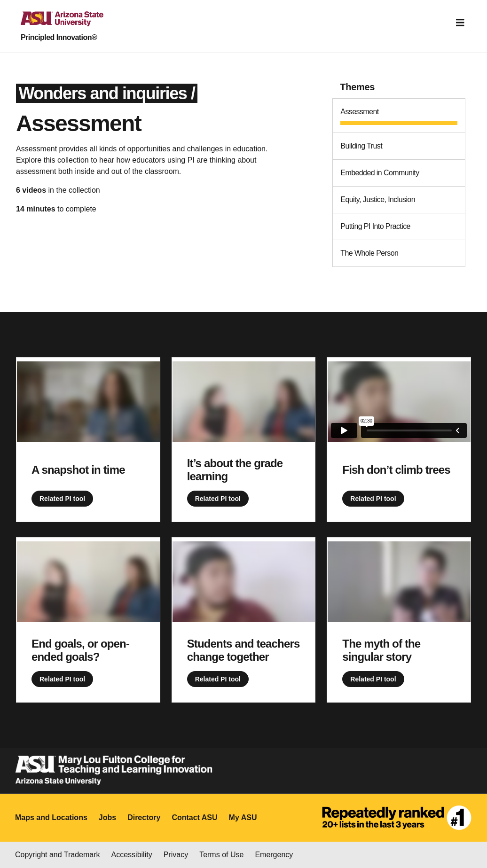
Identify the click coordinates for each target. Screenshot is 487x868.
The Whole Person (369, 253)
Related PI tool (62, 499)
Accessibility (132, 855)
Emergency (274, 855)
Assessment (359, 112)
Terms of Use (221, 855)
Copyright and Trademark (58, 855)
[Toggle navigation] (460, 23)
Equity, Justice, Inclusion (378, 199)
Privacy (176, 855)
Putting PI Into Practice (375, 226)
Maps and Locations (51, 817)
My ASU (243, 817)
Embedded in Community (380, 173)
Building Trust (361, 146)
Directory (144, 817)
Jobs (107, 817)
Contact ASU (194, 817)
